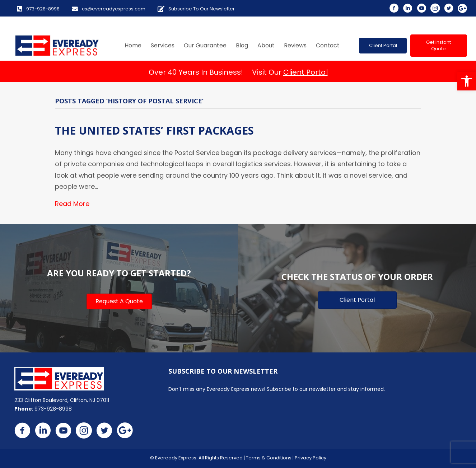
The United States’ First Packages (154, 130)
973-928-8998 (53, 409)
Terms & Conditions (269, 458)
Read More (72, 204)
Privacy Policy (311, 458)
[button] (467, 81)
